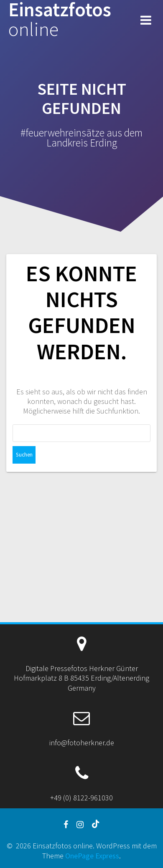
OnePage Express (92, 856)
